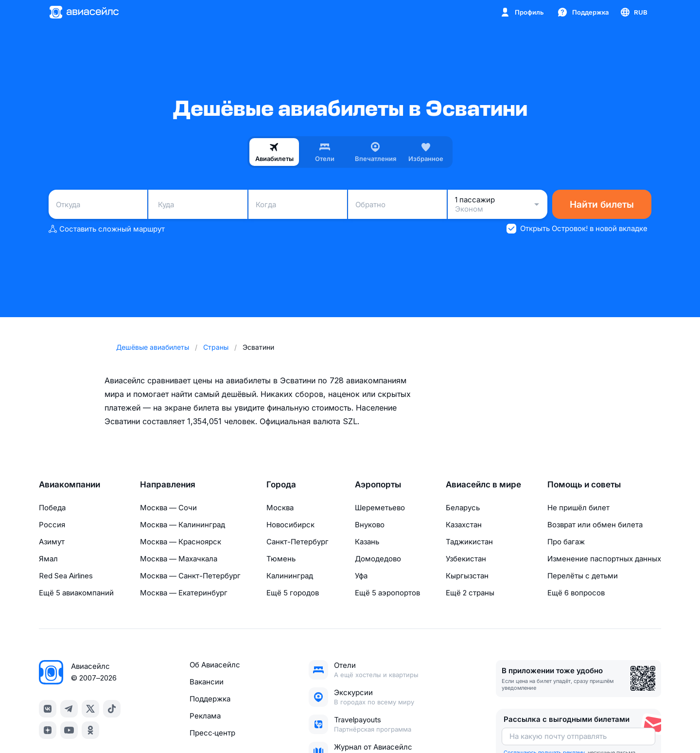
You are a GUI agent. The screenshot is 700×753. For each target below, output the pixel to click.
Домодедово (378, 559)
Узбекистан (466, 559)
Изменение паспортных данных (604, 559)
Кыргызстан (467, 576)
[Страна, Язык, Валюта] (633, 12)
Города (281, 484)
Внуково (370, 525)
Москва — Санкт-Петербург (190, 576)
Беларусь (463, 508)
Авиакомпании (70, 484)
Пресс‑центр (212, 733)
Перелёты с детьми (583, 576)
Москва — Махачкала (179, 559)
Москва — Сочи (168, 508)
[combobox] (98, 204)
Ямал (48, 559)
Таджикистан (469, 542)
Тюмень (281, 559)
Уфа (361, 576)
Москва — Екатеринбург (184, 593)
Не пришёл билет (578, 508)
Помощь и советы (584, 484)
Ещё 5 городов (293, 593)
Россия (52, 525)
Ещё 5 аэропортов (387, 593)
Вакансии (207, 682)
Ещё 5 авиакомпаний (76, 593)
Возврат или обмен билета (595, 525)
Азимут (52, 542)
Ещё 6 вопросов (576, 593)
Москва (280, 508)
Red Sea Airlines (66, 576)
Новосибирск (290, 525)
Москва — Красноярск (181, 542)
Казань (367, 542)
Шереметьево (380, 508)
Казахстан (464, 525)
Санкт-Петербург (297, 542)
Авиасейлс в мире (483, 484)
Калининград (290, 576)
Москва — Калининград (183, 525)
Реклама (205, 716)
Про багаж (566, 542)
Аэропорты (378, 484)
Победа (52, 508)
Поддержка (210, 699)
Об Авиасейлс (215, 665)
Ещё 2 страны (470, 593)
